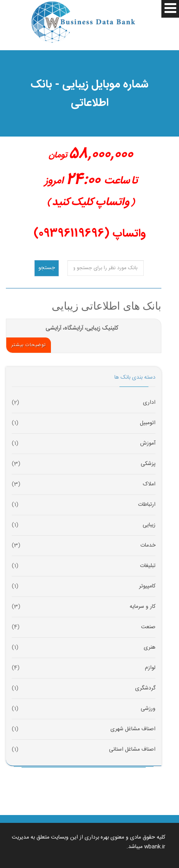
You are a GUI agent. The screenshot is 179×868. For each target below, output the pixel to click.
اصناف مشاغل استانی (132, 750)
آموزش (148, 444)
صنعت (148, 627)
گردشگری (145, 688)
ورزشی (148, 709)
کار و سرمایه (143, 607)
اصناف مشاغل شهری (133, 729)
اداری (149, 403)
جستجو (47, 268)
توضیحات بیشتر (29, 345)
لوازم (150, 668)
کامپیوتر (147, 586)
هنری (150, 648)
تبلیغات (148, 566)
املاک (149, 484)
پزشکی (148, 464)
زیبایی (149, 525)
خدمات (148, 546)
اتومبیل (148, 423)
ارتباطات (147, 505)
